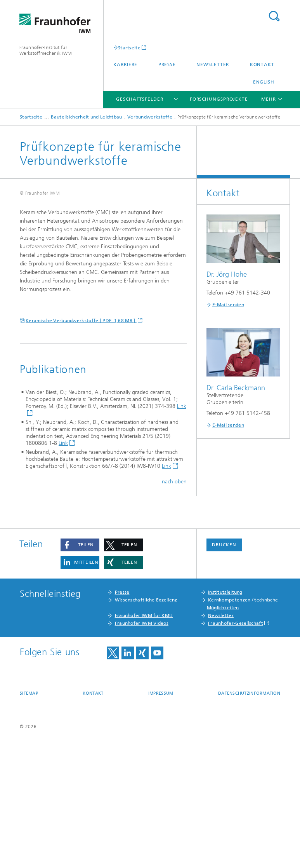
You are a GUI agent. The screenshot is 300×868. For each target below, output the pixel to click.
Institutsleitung (225, 717)
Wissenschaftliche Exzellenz (146, 725)
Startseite (129, 48)
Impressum (161, 818)
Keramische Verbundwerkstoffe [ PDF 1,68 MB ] (81, 446)
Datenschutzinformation (249, 818)
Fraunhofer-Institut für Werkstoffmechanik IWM (46, 50)
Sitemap (29, 818)
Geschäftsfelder (140, 99)
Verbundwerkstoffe (150, 117)
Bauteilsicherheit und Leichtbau (86, 117)
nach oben (174, 607)
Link (63, 569)
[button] (80, 670)
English (264, 82)
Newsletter (213, 64)
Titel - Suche (274, 16)
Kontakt (262, 64)
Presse (167, 64)
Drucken (224, 670)
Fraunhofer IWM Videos (142, 748)
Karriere (125, 64)
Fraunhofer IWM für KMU (144, 741)
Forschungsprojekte (219, 99)
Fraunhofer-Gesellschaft (236, 748)
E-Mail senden (228, 305)
